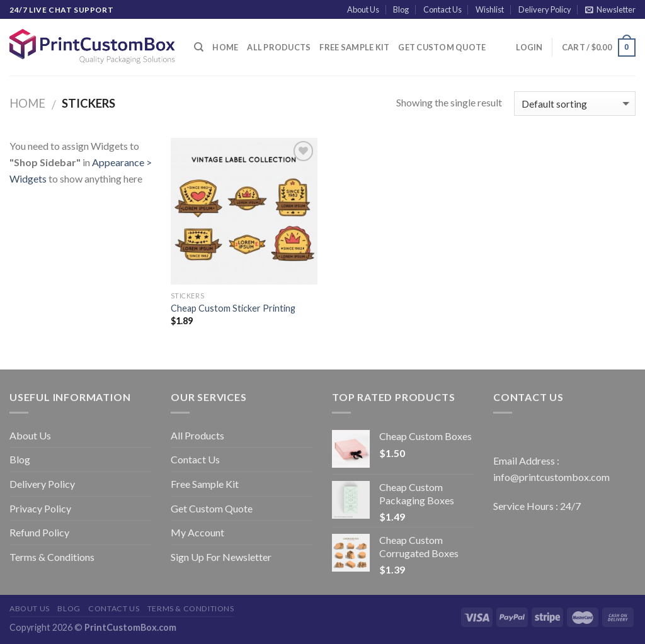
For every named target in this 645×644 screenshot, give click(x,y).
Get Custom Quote (442, 47)
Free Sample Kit (354, 47)
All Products (279, 47)
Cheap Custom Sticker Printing (233, 308)
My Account (197, 532)
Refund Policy (39, 532)
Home (225, 47)
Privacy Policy (40, 508)
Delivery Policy (545, 9)
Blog (401, 9)
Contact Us (442, 9)
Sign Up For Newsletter (221, 557)
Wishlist (490, 9)
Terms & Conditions (52, 557)
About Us (363, 9)
